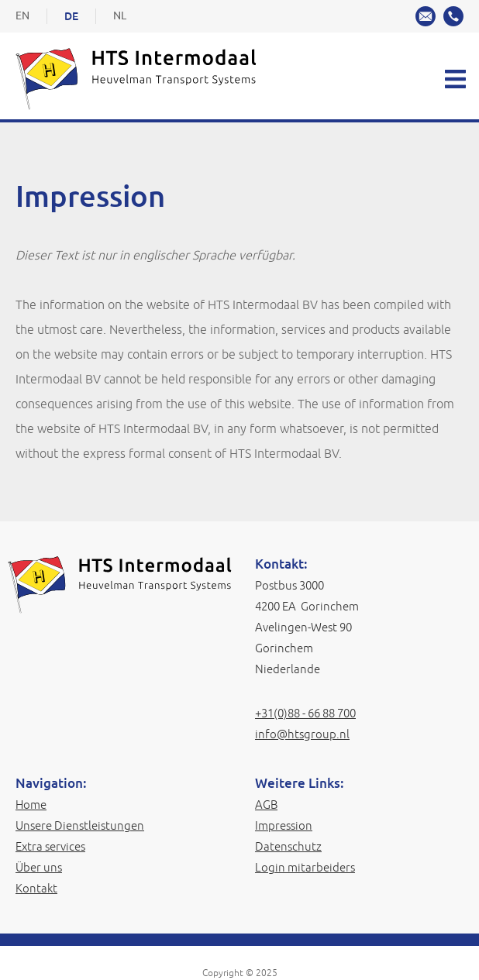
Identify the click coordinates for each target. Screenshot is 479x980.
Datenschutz (288, 846)
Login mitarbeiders (305, 867)
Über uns (39, 867)
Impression (284, 825)
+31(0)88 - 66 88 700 (305, 713)
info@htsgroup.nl (302, 734)
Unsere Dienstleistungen (80, 825)
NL (120, 16)
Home (31, 805)
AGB (266, 805)
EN (22, 16)
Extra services (50, 846)
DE (71, 16)
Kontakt (36, 888)
